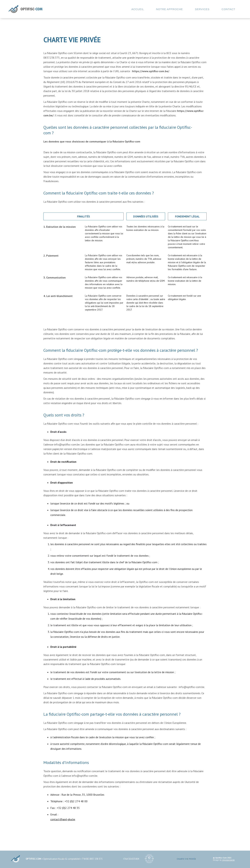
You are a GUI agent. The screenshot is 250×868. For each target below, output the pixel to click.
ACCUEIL (138, 9)
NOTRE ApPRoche (169, 9)
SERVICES (202, 9)
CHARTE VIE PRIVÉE (186, 859)
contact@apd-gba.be (63, 819)
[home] (26, 9)
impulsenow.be (228, 860)
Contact (228, 9)
